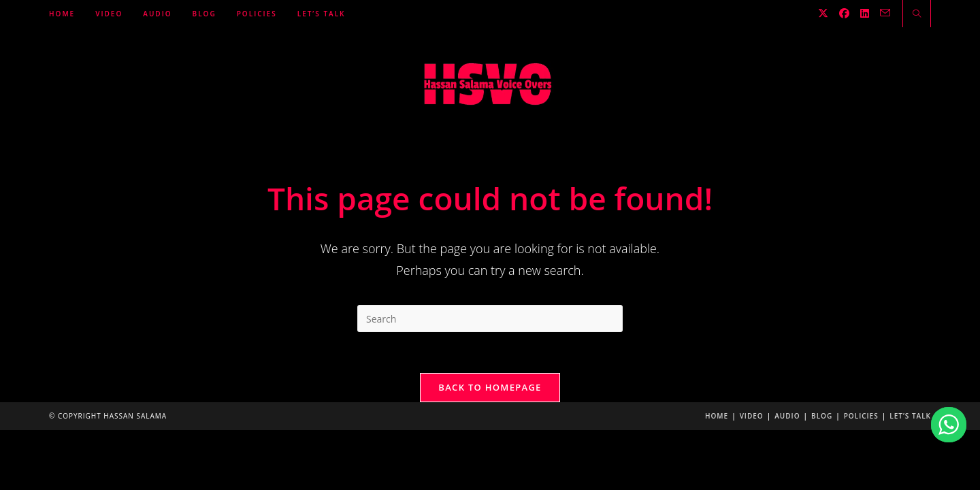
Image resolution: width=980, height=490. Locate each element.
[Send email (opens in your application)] (885, 13)
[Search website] (917, 14)
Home (717, 416)
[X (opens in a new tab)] (823, 13)
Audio (787, 416)
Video (752, 416)
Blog (822, 416)
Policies (861, 416)
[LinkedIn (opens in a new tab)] (865, 13)
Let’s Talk (910, 416)
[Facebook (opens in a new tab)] (844, 13)
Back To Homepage (490, 387)
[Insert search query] (490, 318)
